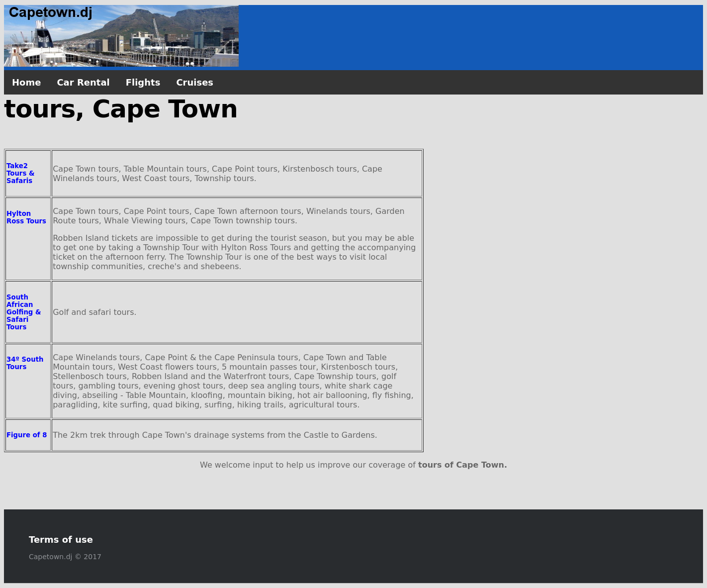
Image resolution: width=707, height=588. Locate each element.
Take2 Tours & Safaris (20, 173)
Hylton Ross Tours (26, 217)
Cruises (195, 82)
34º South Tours (25, 363)
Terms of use (61, 539)
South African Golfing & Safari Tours (24, 312)
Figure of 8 (27, 435)
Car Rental (83, 82)
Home (26, 82)
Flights (143, 82)
